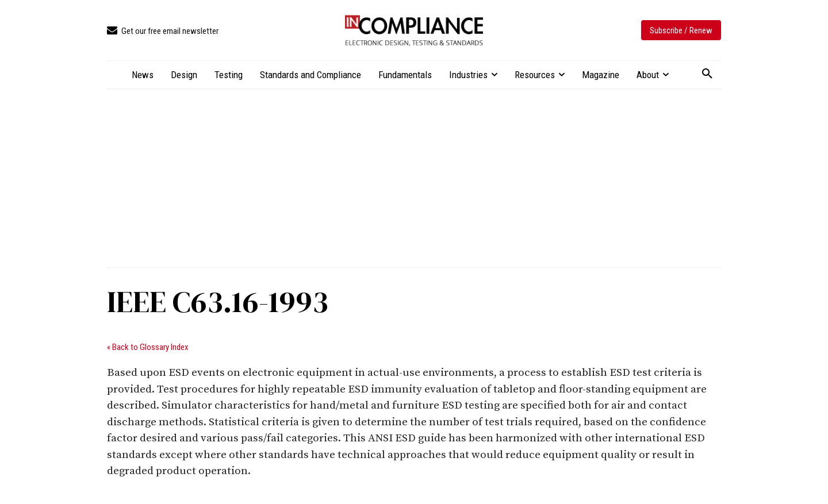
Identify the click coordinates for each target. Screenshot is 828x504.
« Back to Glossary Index (148, 347)
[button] (707, 74)
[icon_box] (163, 31)
